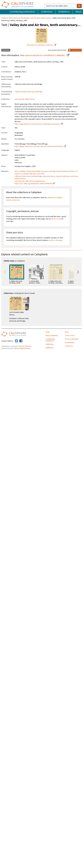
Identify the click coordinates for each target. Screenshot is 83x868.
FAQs (67, 332)
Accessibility (70, 343)
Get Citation (6, 50)
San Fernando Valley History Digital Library (30, 181)
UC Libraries (27, 346)
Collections (47, 12)
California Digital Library (22, 348)
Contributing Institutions (22, 12)
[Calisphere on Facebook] (21, 341)
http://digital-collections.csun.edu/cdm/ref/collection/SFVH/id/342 (39, 146)
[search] (79, 6)
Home (48, 332)
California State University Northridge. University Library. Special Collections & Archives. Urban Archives (47, 178)
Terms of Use (70, 336)
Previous (5, 272)
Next (78, 272)
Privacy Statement (72, 339)
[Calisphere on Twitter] (16, 341)
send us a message (55, 240)
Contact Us (69, 346)
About (79, 12)
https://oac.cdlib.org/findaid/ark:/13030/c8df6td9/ (33, 184)
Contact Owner (75, 50)
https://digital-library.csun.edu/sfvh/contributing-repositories (37, 124)
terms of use (56, 219)
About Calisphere (52, 336)
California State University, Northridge (15, 18)
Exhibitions (64, 12)
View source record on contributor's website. (43, 55)
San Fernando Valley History (41, 18)
